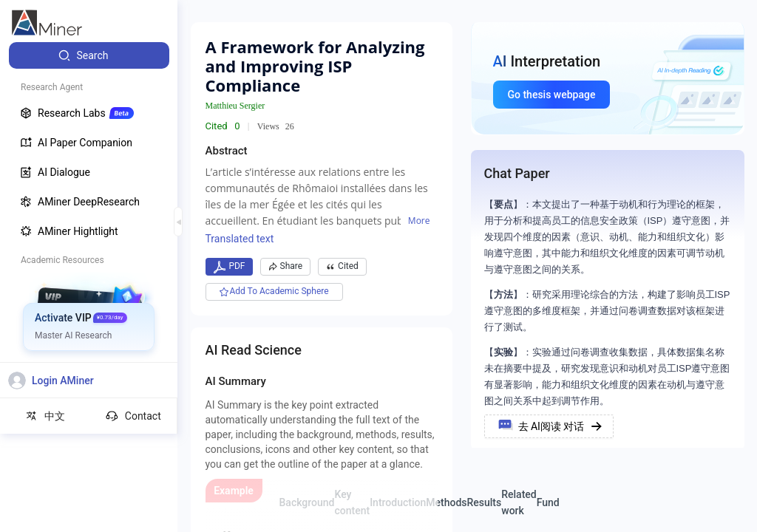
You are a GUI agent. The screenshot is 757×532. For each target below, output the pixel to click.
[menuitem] (89, 55)
